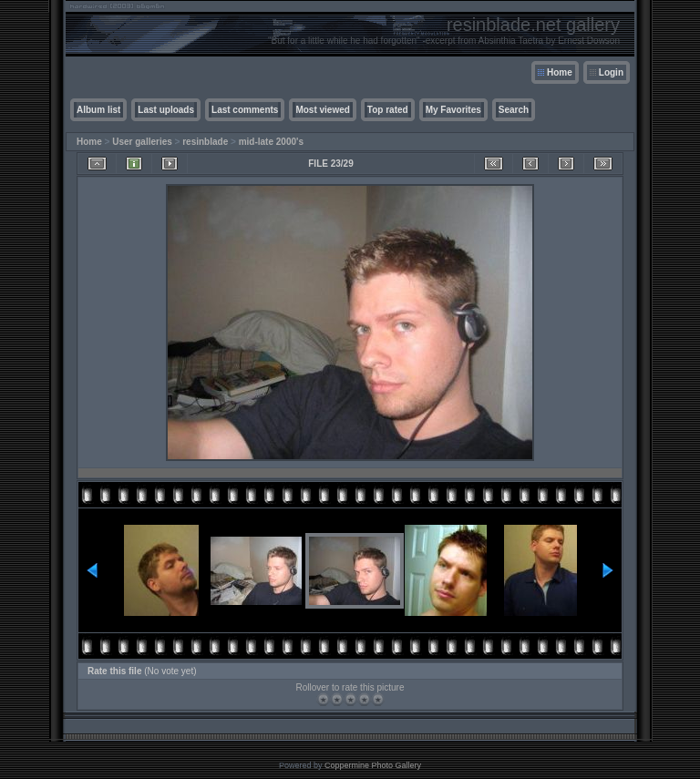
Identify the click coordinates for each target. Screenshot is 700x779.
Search (514, 110)
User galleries (142, 142)
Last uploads (166, 110)
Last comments (245, 110)
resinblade (205, 142)
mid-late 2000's (271, 142)
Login (611, 72)
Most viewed (322, 110)
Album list (98, 110)
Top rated (388, 110)
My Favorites (453, 110)
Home (560, 72)
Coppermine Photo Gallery (373, 765)
